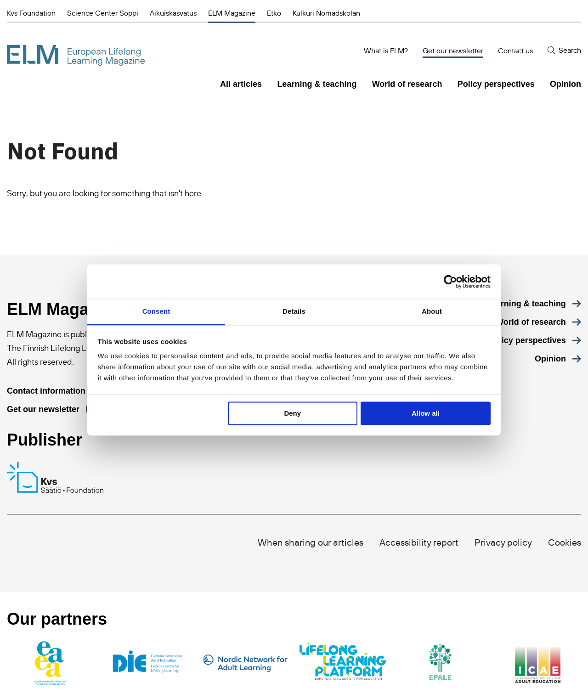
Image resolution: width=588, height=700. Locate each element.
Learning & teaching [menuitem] (317, 84)
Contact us (515, 51)
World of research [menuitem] (407, 84)
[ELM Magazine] (76, 55)
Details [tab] (294, 311)
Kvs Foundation (31, 13)
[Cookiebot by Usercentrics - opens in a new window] (450, 282)
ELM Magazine (232, 13)
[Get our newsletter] (50, 409)
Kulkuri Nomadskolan (326, 13)
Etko (274, 13)
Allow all (426, 413)
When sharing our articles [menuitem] (311, 542)
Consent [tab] (156, 311)
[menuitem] (534, 304)
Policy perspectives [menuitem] (496, 84)
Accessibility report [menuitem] (419, 542)
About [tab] (432, 311)
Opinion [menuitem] (565, 84)
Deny (292, 413)
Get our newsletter (453, 51)
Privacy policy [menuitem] (503, 542)
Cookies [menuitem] (565, 542)
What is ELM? (386, 51)
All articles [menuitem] (241, 84)
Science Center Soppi (103, 13)
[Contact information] (54, 391)
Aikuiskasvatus (173, 13)
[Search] (565, 50)
